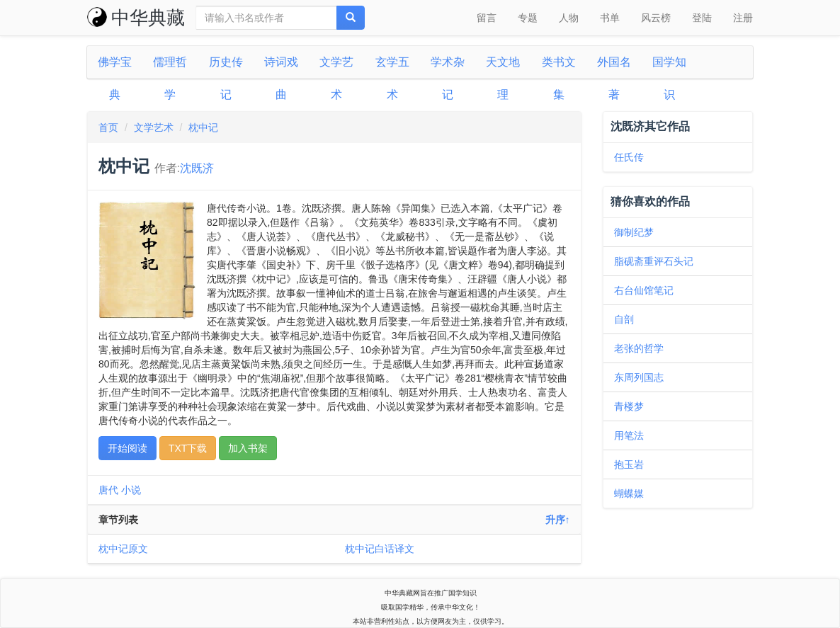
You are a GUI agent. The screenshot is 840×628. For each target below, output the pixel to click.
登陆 (702, 18)
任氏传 (629, 157)
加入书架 (248, 448)
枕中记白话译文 (380, 549)
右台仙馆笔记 (644, 290)
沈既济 (197, 168)
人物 (569, 18)
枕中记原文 (123, 549)
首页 (108, 127)
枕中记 (203, 127)
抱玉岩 (629, 464)
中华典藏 (136, 18)
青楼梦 (629, 406)
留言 (487, 18)
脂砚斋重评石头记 (654, 261)
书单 (610, 18)
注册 (743, 18)
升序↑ (558, 520)
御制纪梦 (634, 232)
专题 (528, 18)
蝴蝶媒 (629, 493)
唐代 (108, 490)
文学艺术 (154, 127)
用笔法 (629, 435)
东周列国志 (639, 377)
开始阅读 (127, 448)
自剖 (624, 319)
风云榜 (656, 18)
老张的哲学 (639, 348)
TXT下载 (188, 448)
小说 (131, 490)
